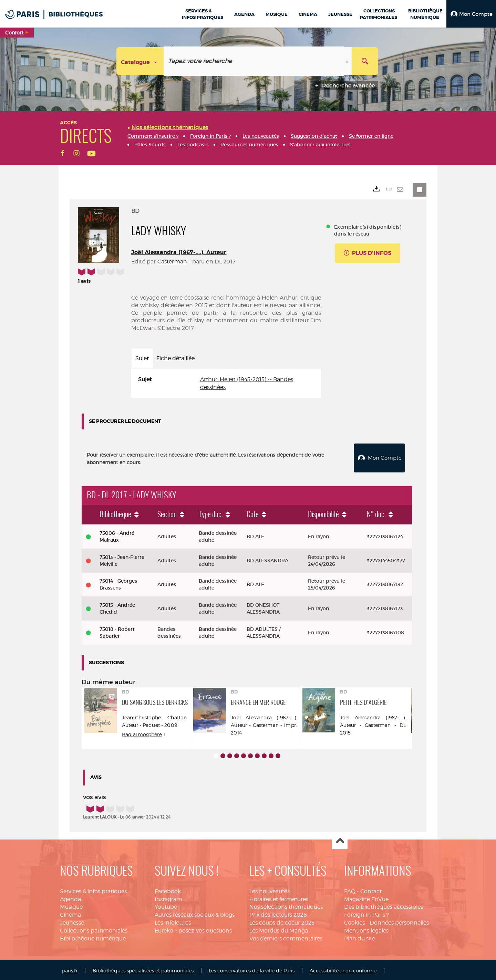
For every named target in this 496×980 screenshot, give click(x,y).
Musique (71, 905)
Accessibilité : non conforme (343, 969)
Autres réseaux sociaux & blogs (195, 913)
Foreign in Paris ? (366, 913)
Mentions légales (366, 929)
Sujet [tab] (142, 358)
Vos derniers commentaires (286, 937)
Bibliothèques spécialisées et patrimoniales (143, 969)
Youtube (166, 905)
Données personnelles (399, 921)
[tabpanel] (226, 384)
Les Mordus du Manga (279, 929)
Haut (340, 840)
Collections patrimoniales (94, 929)
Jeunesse (72, 921)
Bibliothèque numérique (93, 937)
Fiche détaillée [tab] (175, 358)
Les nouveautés (270, 890)
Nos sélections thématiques (286, 905)
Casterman (172, 262)
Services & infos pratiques (93, 890)
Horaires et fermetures (279, 898)
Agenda (70, 898)
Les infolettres (173, 921)
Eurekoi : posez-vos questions (193, 929)
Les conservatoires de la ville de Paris (252, 969)
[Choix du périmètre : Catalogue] (140, 61)
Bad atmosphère (142, 733)
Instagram (168, 898)
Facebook (168, 890)
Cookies (354, 921)
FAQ (350, 890)
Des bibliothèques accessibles (384, 905)
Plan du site (360, 937)
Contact (371, 890)
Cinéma (70, 913)
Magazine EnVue (366, 898)
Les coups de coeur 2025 (282, 921)
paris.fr (70, 969)
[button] (471, 14)
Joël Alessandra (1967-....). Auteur (179, 252)
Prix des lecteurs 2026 (278, 913)
